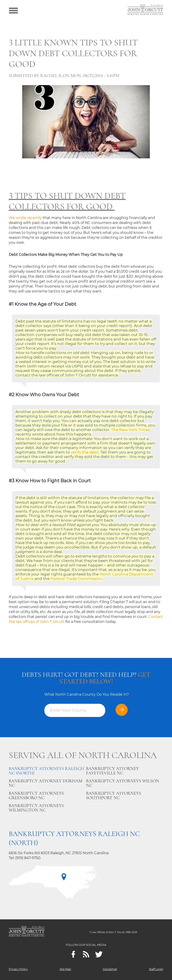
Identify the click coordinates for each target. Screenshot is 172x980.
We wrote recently (25, 218)
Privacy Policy (18, 969)
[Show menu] (13, 10)
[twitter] (99, 954)
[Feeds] (86, 954)
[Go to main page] (145, 10)
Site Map (65, 969)
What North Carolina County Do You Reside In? (88, 694)
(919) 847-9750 (28, 858)
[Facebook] (73, 954)
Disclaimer (110, 969)
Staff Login (156, 969)
